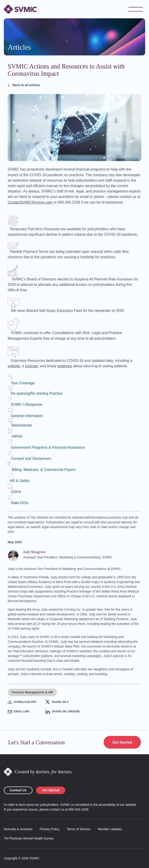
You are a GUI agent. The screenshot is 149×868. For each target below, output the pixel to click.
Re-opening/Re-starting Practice (36, 393)
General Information (27, 416)
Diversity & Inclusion (18, 829)
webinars (65, 366)
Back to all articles (24, 85)
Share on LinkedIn (62, 712)
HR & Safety (20, 481)
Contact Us (18, 790)
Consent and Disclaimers (31, 458)
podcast (31, 366)
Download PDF (22, 702)
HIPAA (17, 436)
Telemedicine (21, 425)
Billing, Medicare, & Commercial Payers (44, 470)
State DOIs (20, 503)
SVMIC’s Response (26, 404)
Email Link (19, 712)
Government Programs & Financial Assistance (48, 447)
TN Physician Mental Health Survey (29, 838)
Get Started (122, 742)
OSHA (16, 492)
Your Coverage (23, 383)
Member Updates (110, 829)
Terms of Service (79, 829)
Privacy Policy (50, 829)
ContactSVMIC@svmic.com (30, 202)
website (14, 366)
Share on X (57, 702)
